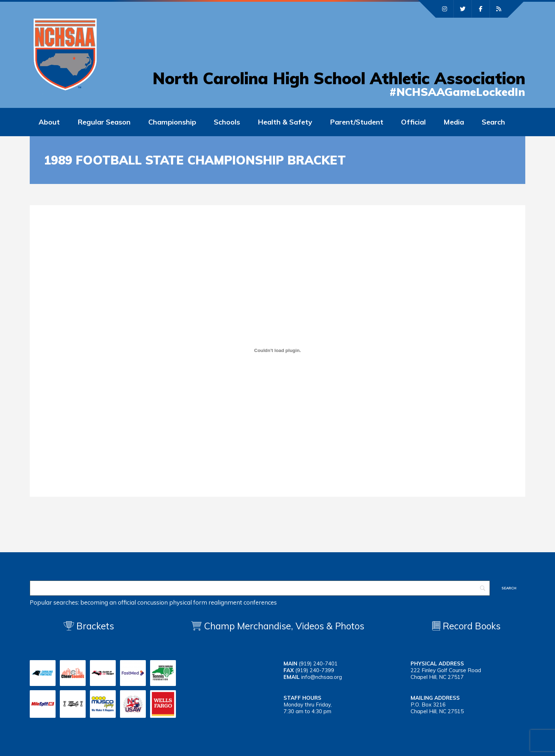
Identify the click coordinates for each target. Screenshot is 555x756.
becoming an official (108, 602)
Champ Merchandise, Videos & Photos (284, 626)
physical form (188, 602)
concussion (153, 602)
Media (454, 122)
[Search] (260, 588)
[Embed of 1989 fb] (277, 350)
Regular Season (104, 122)
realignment (225, 602)
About (49, 122)
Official (413, 122)
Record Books (466, 626)
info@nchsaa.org (322, 677)
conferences (260, 602)
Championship (172, 122)
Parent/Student (357, 122)
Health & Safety (285, 122)
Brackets (89, 626)
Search (493, 122)
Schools (227, 122)
